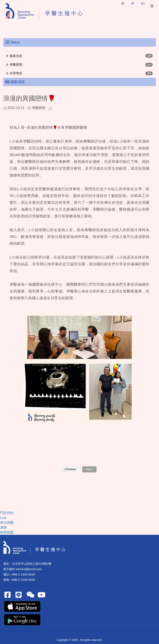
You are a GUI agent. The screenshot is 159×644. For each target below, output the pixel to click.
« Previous (70, 469)
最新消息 (16, 56)
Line (3, 518)
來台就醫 (7, 523)
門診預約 (7, 513)
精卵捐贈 (7, 532)
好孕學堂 (16, 73)
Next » (89, 469)
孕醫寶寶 (16, 65)
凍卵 (3, 527)
